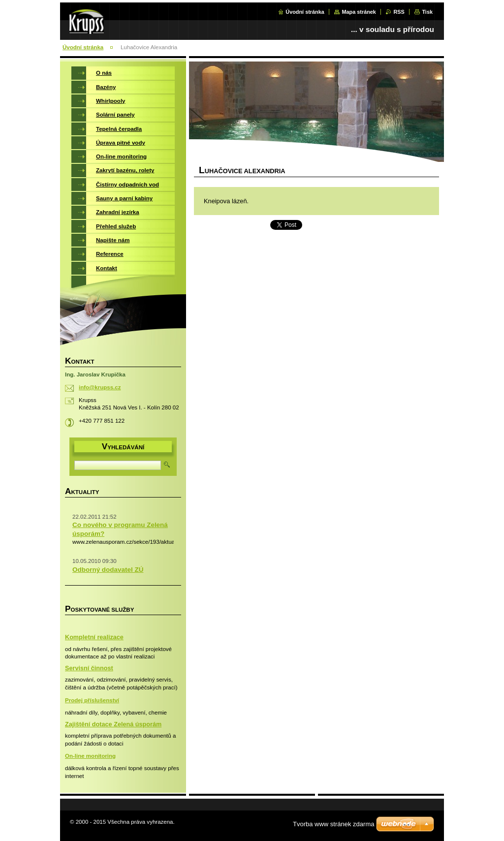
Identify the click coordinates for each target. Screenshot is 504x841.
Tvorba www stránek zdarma (333, 824)
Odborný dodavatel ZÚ (108, 570)
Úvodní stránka (305, 12)
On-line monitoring (90, 756)
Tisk (427, 12)
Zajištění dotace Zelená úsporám (113, 724)
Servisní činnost (89, 668)
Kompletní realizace (94, 637)
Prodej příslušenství (92, 700)
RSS (399, 12)
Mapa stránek (359, 12)
